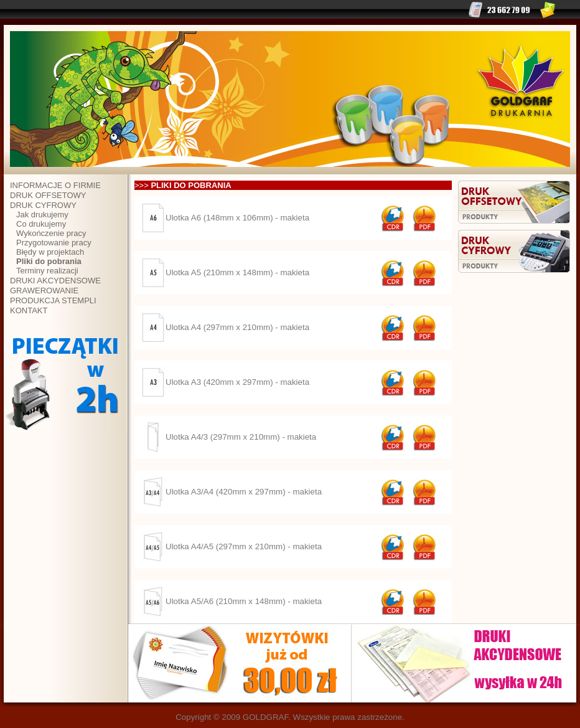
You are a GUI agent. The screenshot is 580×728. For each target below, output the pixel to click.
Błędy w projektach (50, 252)
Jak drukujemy (42, 215)
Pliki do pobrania (49, 261)
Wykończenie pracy (51, 233)
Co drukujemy (41, 224)
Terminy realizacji (47, 271)
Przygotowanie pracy (54, 243)
